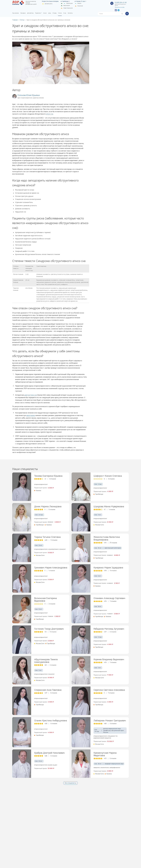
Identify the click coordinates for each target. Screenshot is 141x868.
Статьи (60, 13)
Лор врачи (23, 13)
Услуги (45, 13)
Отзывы (54, 13)
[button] (127, 14)
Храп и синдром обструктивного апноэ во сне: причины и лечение (48, 20)
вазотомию (31, 415)
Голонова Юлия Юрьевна (29, 95)
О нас (65, 13)
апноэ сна (50, 114)
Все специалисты (70, 783)
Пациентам (38, 13)
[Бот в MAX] (116, 10)
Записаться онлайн (120, 7)
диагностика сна (30, 395)
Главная (15, 20)
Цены (50, 13)
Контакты (70, 13)
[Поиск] (110, 14)
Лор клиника (15, 13)
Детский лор (30, 13)
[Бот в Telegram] (119, 10)
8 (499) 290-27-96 (121, 3)
